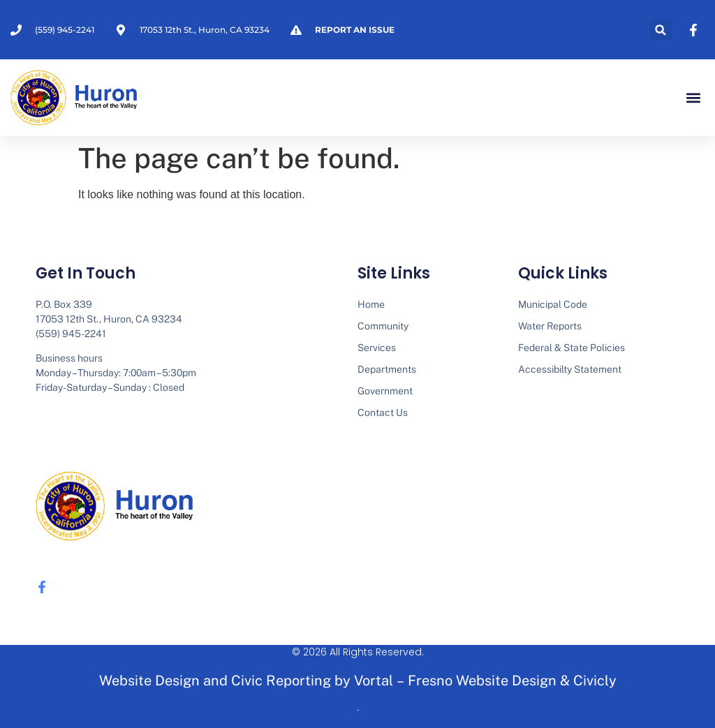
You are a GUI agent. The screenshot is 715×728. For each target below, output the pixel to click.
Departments (387, 369)
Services (377, 348)
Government (385, 391)
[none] (695, 30)
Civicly (595, 681)
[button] (661, 30)
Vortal (374, 681)
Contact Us (383, 413)
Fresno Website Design (482, 681)
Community (383, 326)
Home (371, 304)
